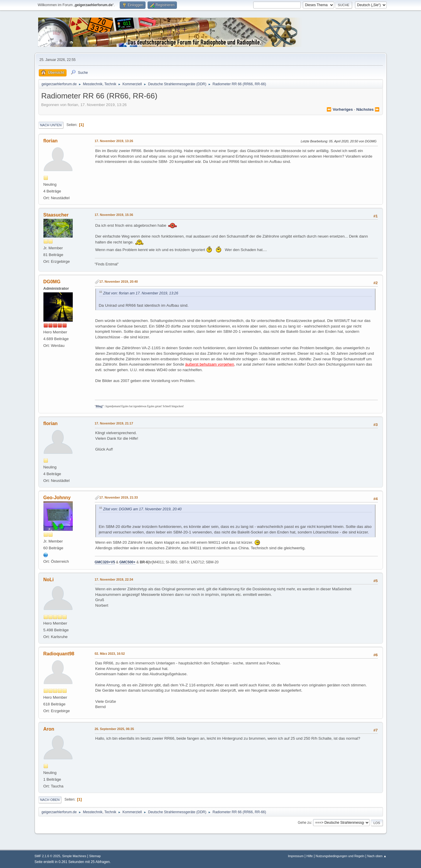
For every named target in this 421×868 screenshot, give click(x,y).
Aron (49, 729)
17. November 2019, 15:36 (114, 215)
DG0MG (52, 282)
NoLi (49, 580)
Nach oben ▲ (377, 856)
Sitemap (95, 856)
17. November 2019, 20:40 (119, 282)
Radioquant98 (59, 654)
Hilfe (310, 856)
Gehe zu (304, 823)
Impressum (296, 856)
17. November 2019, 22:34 (114, 579)
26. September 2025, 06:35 (114, 729)
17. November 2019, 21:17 (114, 423)
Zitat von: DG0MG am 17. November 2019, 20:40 (142, 509)
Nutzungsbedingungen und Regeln (340, 856)
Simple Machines (74, 856)
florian (51, 141)
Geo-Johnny (57, 498)
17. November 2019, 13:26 (114, 141)
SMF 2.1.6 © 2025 (48, 856)
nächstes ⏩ (368, 109)
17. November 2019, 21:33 (119, 497)
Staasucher (56, 215)
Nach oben (50, 800)
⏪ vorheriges (340, 109)
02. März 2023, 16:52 (110, 654)
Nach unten (51, 125)
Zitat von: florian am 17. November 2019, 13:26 (141, 293)
